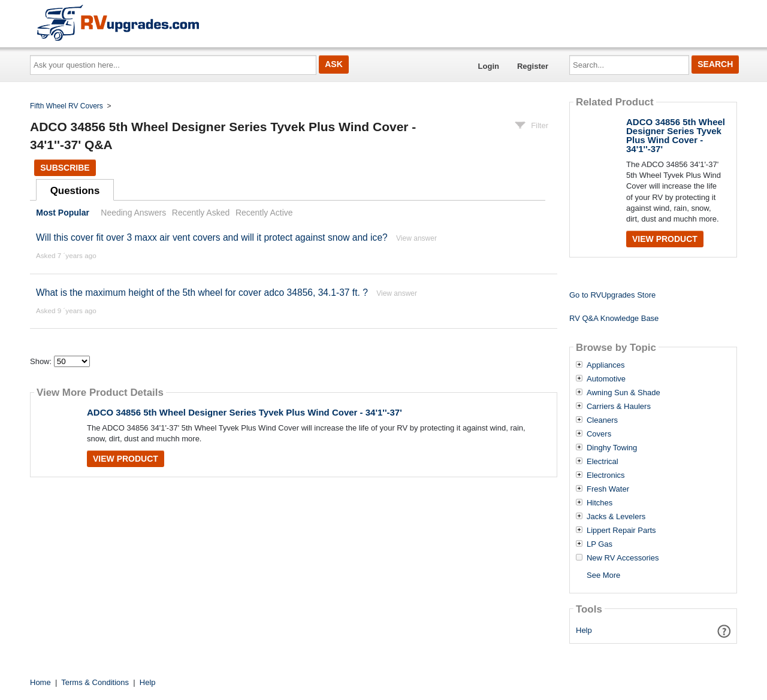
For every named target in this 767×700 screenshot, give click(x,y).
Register (533, 66)
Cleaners (602, 420)
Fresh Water (608, 489)
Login (489, 66)
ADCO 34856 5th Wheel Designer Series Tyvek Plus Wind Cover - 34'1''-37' (244, 412)
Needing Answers (133, 213)
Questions (75, 191)
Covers (599, 434)
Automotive (606, 379)
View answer (416, 238)
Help (584, 630)
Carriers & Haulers (619, 407)
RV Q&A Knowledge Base (614, 318)
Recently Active (264, 213)
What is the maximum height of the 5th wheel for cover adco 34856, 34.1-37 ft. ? (203, 293)
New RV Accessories (623, 558)
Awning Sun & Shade (623, 393)
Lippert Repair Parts (621, 531)
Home (40, 682)
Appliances (606, 365)
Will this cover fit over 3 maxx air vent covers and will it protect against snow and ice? (212, 237)
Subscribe (65, 168)
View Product (126, 459)
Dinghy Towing (612, 448)
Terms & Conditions (95, 682)
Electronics (606, 475)
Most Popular (63, 213)
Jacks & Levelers (616, 517)
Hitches (600, 503)
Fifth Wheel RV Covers (67, 106)
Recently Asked (201, 213)
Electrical (603, 462)
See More (603, 575)
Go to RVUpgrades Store (612, 295)
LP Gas (600, 544)
